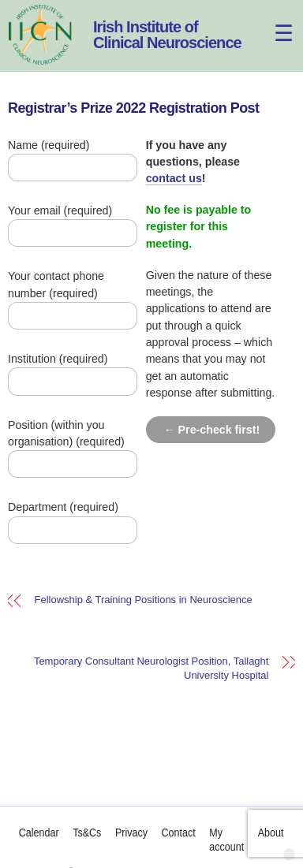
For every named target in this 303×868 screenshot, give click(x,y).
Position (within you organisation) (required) (78, 445)
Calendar (39, 833)
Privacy (131, 833)
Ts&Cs (88, 833)
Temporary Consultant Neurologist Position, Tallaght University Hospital (151, 668)
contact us (174, 178)
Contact (179, 833)
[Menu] (274, 22)
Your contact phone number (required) (78, 296)
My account (227, 840)
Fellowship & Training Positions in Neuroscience (144, 600)
